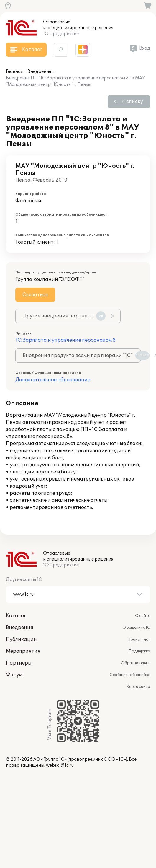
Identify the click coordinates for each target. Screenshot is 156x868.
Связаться (35, 295)
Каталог (16, 616)
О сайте (143, 616)
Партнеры (19, 663)
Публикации (21, 639)
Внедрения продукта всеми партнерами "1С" (82, 356)
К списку (132, 102)
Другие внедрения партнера (64, 316)
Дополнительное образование (53, 380)
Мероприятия (23, 651)
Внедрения (39, 72)
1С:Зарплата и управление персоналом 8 (65, 340)
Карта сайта (138, 687)
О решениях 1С (136, 628)
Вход (145, 48)
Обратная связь (136, 663)
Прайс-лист (139, 639)
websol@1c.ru (60, 765)
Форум (14, 675)
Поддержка (139, 651)
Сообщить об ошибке (130, 675)
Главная (14, 72)
